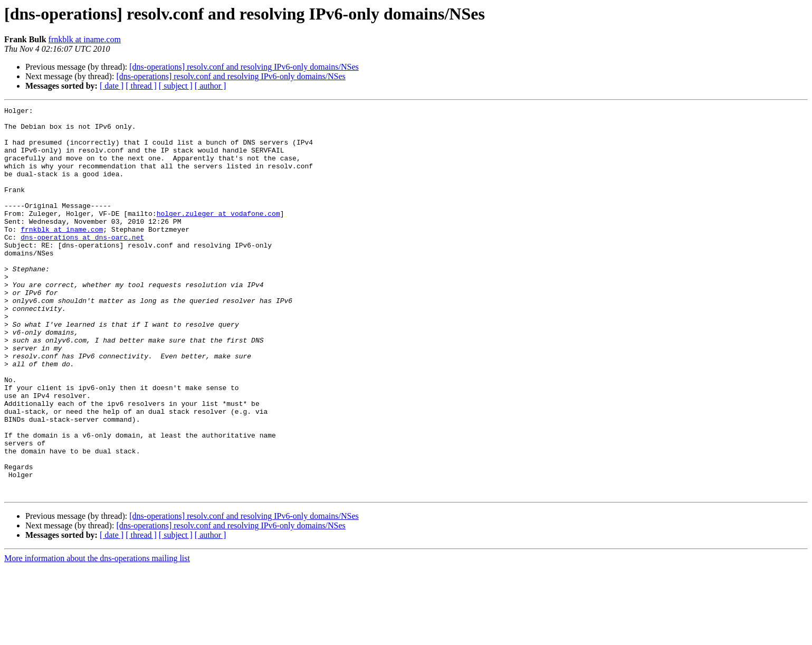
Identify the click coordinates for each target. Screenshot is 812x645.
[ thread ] (141, 86)
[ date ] (112, 86)
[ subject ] (176, 86)
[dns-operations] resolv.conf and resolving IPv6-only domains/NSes (244, 67)
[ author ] (211, 86)
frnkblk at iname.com (85, 39)
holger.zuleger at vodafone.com (218, 235)
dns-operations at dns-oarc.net (82, 264)
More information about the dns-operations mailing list (97, 636)
